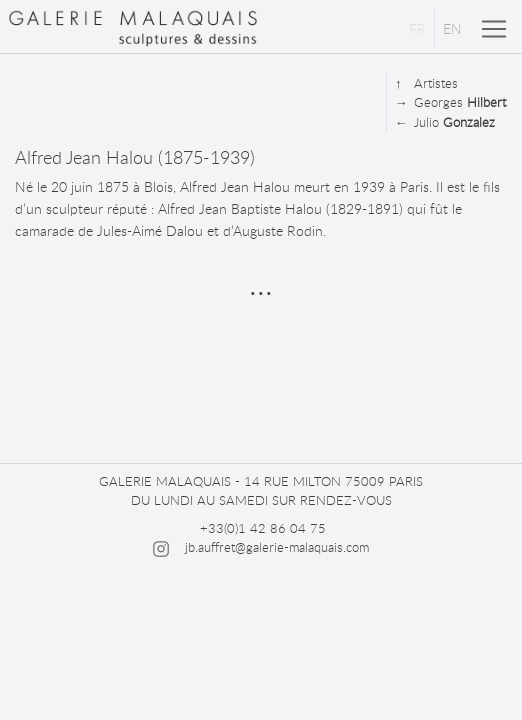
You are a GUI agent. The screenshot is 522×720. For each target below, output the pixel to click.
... (261, 282)
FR (417, 28)
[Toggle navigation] (494, 29)
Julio (445, 122)
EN (452, 28)
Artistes (426, 83)
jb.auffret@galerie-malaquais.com (277, 547)
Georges (450, 102)
